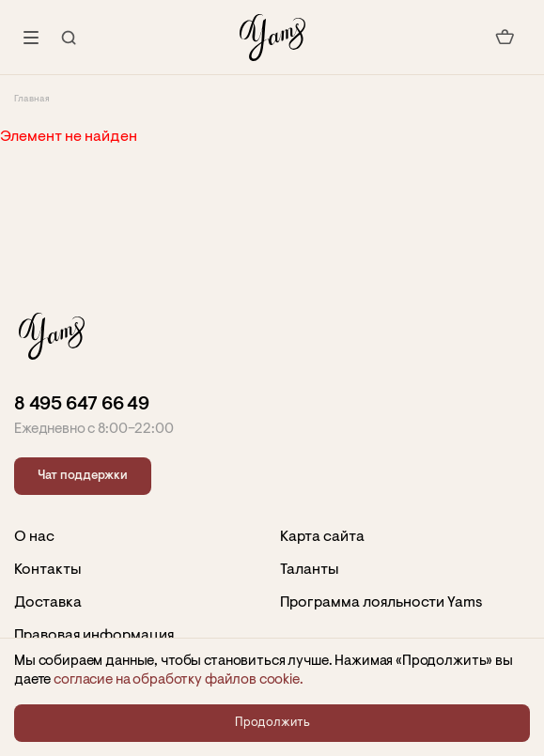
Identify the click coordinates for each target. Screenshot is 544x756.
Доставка (48, 603)
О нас (34, 537)
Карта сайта (322, 537)
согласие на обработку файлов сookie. (179, 680)
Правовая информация (94, 636)
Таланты (310, 570)
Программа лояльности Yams (381, 603)
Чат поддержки (83, 476)
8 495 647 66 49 (82, 405)
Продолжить (272, 723)
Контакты (48, 570)
